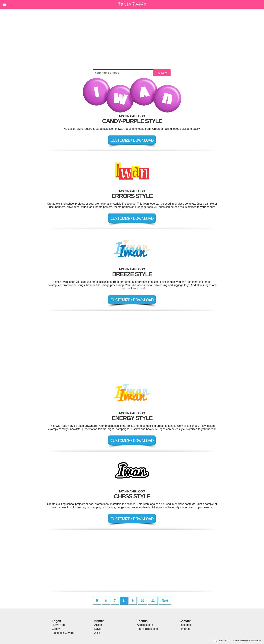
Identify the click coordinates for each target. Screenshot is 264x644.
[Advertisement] (132, 39)
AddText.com (145, 625)
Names (99, 621)
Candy (56, 629)
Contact (185, 621)
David (98, 629)
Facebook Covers (63, 633)
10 (142, 601)
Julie (97, 633)
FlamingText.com (147, 629)
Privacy (214, 641)
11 (153, 601)
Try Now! (162, 73)
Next (165, 601)
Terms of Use (224, 641)
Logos (56, 621)
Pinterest (185, 629)
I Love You (58, 625)
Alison (98, 625)
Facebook (185, 625)
